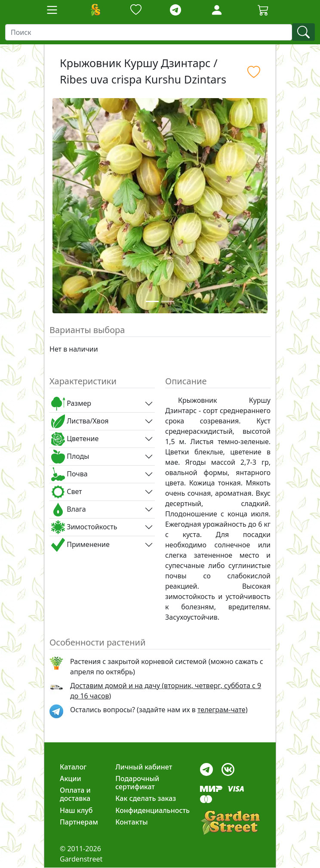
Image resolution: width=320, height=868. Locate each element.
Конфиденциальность (152, 810)
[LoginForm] (217, 9)
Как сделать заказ (146, 798)
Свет (67, 492)
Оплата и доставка (75, 794)
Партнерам (79, 822)
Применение (80, 545)
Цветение (75, 439)
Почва (69, 474)
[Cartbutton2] (263, 10)
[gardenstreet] (230, 823)
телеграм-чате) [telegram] (222, 710)
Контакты (132, 822)
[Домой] (95, 10)
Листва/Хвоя (80, 421)
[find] (303, 32)
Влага (69, 510)
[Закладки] (136, 10)
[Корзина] (263, 10)
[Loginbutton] (217, 10)
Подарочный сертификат (137, 783)
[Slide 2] (168, 301)
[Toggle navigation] (52, 10)
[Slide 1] (152, 301)
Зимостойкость (84, 527)
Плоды (70, 457)
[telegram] (175, 10)
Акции (71, 778)
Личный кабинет (144, 767)
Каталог (73, 767)
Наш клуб (76, 810)
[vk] (228, 767)
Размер (71, 404)
